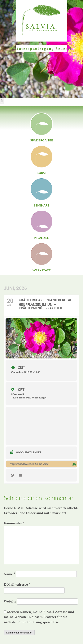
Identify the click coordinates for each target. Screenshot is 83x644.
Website (10, 602)
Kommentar (14, 523)
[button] (2, 101)
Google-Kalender (29, 452)
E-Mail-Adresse (17, 585)
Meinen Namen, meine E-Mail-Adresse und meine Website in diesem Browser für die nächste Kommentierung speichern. (39, 617)
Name (9, 574)
